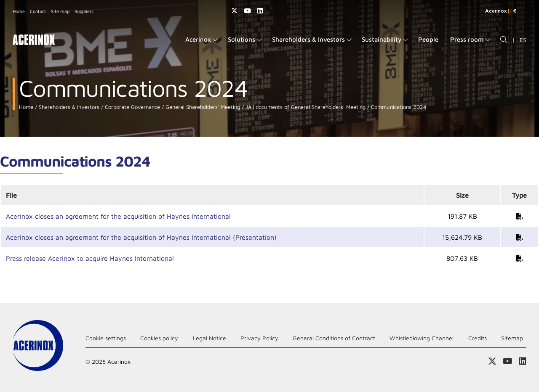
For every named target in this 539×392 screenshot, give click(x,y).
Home (19, 11)
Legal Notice (209, 338)
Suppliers (84, 11)
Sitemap (512, 338)
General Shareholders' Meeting (202, 107)
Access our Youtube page (247, 11)
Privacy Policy (259, 338)
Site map (60, 11)
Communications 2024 (398, 107)
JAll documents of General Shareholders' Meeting (305, 107)
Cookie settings (106, 338)
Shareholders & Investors (68, 107)
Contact (38, 11)
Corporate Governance (132, 107)
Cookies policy (159, 338)
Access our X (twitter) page (234, 11)
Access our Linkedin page (260, 11)
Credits (478, 338)
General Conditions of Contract (334, 338)
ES (523, 40)
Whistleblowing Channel (422, 338)
